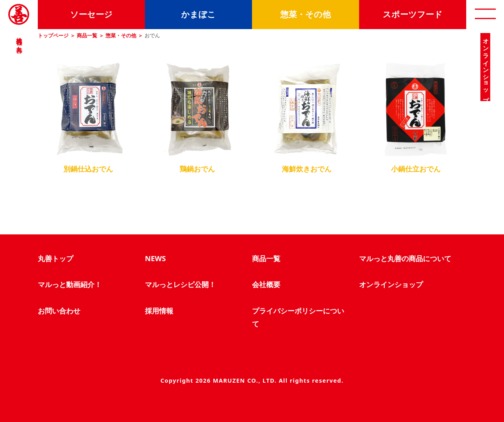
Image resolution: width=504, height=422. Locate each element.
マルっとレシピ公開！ (180, 284)
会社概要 (266, 284)
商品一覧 (87, 35)
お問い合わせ (59, 311)
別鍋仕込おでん (88, 169)
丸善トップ (56, 258)
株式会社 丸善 (19, 38)
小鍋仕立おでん (416, 169)
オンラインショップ (391, 284)
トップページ (53, 35)
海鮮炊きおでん (307, 169)
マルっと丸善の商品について (405, 258)
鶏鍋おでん (197, 169)
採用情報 (159, 311)
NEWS (155, 258)
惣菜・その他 (121, 35)
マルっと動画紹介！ (70, 284)
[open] (485, 14)
